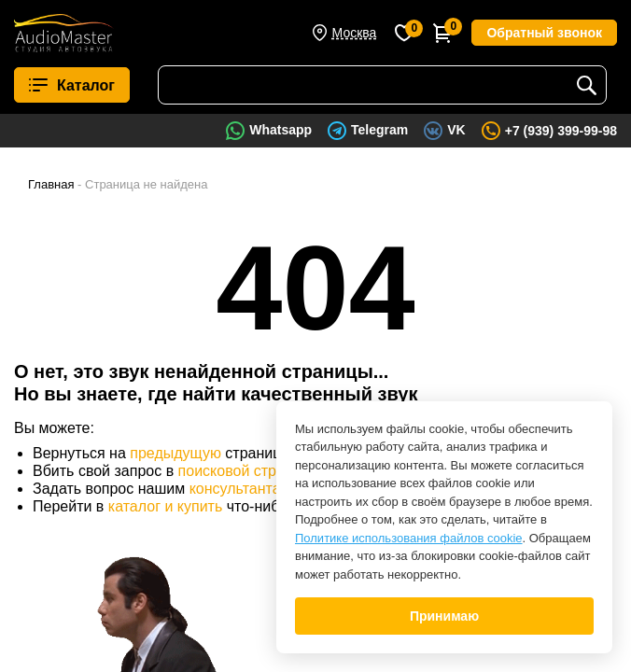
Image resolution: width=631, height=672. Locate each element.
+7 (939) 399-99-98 (561, 131)
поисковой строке (239, 471)
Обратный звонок (544, 33)
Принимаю (444, 616)
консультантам (240, 489)
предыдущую (175, 453)
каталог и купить (165, 506)
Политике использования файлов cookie (409, 538)
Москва (355, 33)
